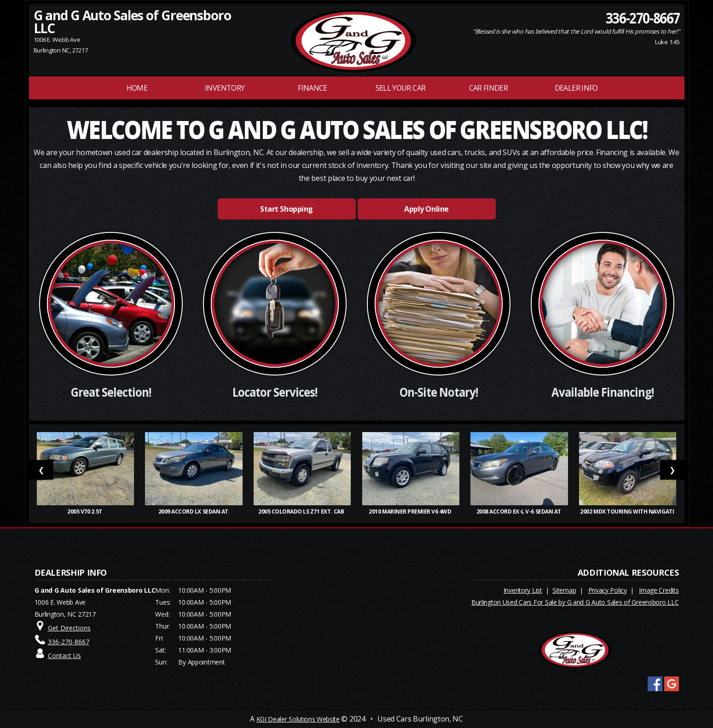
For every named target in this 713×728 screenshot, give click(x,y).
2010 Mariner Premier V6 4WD (411, 511)
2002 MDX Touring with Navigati (627, 511)
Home (137, 88)
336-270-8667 (642, 17)
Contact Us (64, 656)
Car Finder (489, 88)
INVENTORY (225, 88)
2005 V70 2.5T (85, 511)
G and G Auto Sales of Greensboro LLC (132, 22)
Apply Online (426, 209)
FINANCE (313, 88)
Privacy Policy (608, 590)
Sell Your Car (401, 88)
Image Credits (659, 590)
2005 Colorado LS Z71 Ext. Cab (302, 511)
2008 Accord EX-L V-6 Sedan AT (519, 511)
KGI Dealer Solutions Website (298, 719)
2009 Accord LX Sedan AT (194, 511)
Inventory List (523, 590)
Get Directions (69, 628)
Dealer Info (576, 88)
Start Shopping (286, 209)
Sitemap (564, 590)
